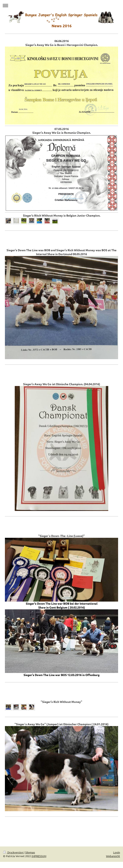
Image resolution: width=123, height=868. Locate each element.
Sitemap (30, 852)
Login (117, 852)
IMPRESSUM (39, 856)
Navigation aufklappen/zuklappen (62, 5)
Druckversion (13, 852)
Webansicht (113, 856)
